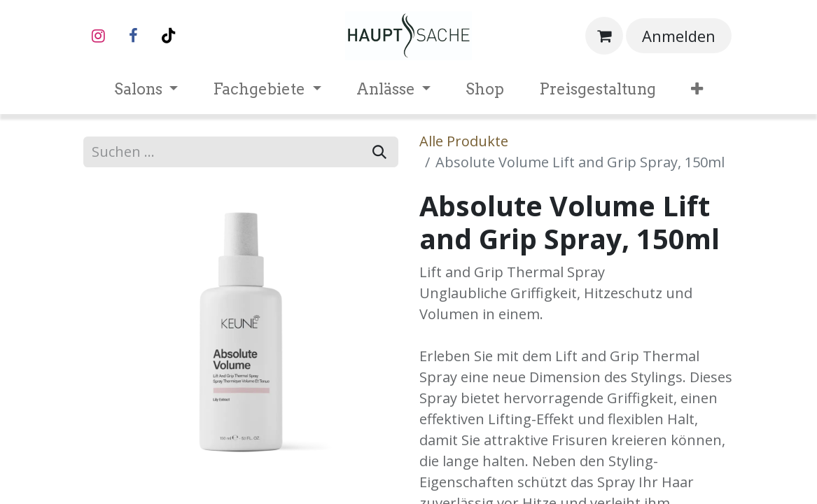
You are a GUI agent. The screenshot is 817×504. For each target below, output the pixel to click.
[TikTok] (169, 36)
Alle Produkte (464, 141)
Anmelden (679, 36)
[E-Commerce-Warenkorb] (604, 36)
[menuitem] (146, 89)
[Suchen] (379, 152)
